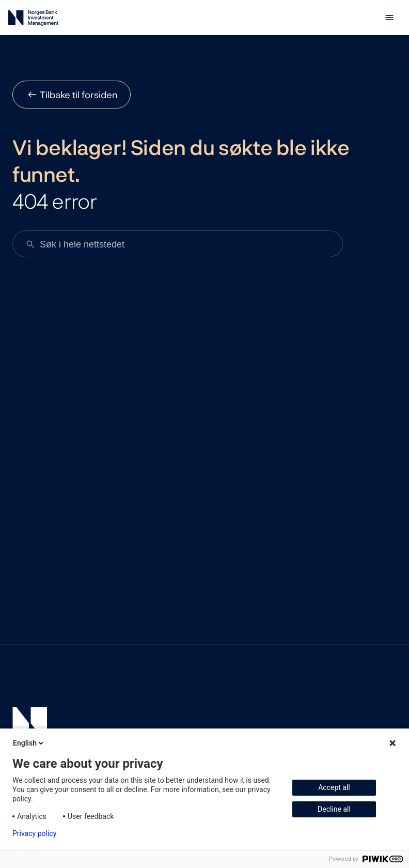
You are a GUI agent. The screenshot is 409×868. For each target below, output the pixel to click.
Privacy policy (34, 833)
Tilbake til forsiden (79, 95)
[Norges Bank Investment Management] (33, 20)
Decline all (334, 809)
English (29, 743)
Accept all (334, 787)
